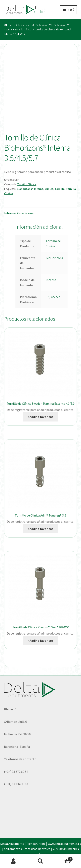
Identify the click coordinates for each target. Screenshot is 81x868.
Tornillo (60, 189)
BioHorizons (54, 258)
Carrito (63, 858)
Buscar (41, 861)
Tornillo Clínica (23, 29)
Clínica (49, 189)
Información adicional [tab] (19, 213)
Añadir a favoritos (40, 417)
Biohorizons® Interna (30, 189)
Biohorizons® (43, 25)
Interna (51, 280)
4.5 (53, 297)
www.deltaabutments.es (64, 844)
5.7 (58, 297)
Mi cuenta (14, 861)
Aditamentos (25, 25)
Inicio (12, 25)
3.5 (48, 297)
